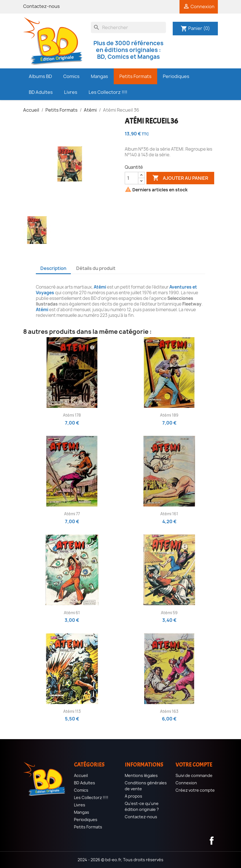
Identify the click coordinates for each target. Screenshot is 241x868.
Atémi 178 (72, 415)
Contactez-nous (41, 6)
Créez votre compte (195, 790)
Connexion (186, 783)
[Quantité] (132, 178)
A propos (133, 796)
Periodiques (86, 820)
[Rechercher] (128, 27)
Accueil (81, 775)
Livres (80, 805)
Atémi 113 (72, 711)
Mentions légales (141, 775)
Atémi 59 (169, 613)
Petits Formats (88, 827)
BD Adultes (85, 783)
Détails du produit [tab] (96, 268)
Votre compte (194, 765)
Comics (81, 790)
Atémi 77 (72, 514)
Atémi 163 (169, 711)
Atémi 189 (169, 415)
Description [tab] (53, 268)
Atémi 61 (72, 613)
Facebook (212, 841)
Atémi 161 (169, 514)
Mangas (82, 812)
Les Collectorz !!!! (91, 797)
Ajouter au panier (180, 178)
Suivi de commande (194, 775)
